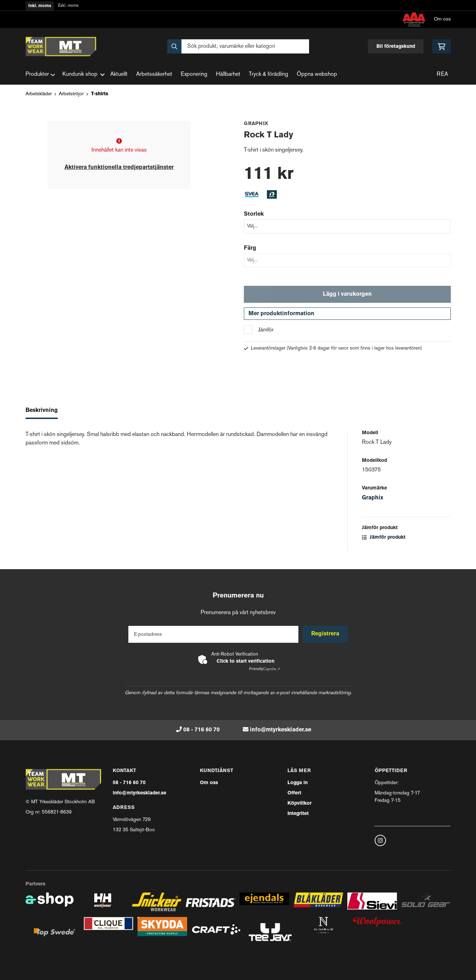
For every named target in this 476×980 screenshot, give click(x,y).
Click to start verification (245, 661)
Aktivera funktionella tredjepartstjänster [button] (119, 168)
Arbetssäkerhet (154, 75)
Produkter (40, 75)
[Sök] (238, 46)
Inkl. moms (40, 6)
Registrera (326, 634)
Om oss (442, 19)
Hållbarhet (228, 75)
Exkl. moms (68, 6)
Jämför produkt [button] (384, 539)
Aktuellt (119, 75)
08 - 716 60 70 (201, 730)
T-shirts (100, 94)
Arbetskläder (39, 94)
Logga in (298, 783)
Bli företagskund (396, 47)
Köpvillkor (299, 803)
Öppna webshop (317, 75)
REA (442, 75)
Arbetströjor (71, 94)
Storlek (254, 214)
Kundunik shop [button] (83, 75)
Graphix (373, 500)
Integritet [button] (298, 814)
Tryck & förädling (268, 75)
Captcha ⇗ (265, 669)
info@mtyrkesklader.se (281, 730)
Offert (294, 793)
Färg (250, 248)
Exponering (194, 75)
